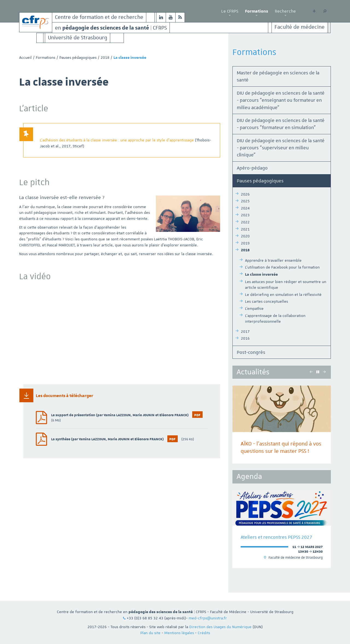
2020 (245, 236)
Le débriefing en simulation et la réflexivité (283, 295)
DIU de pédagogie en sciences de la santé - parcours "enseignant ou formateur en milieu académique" (281, 100)
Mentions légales (179, 633)
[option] (282, 425)
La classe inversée (261, 275)
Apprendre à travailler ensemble (273, 260)
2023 (245, 215)
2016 (245, 338)
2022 (245, 222)
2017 (245, 331)
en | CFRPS (111, 27)
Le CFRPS (230, 11)
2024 (245, 208)
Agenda (249, 477)
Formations (256, 11)
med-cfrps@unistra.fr (208, 618)
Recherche (285, 11)
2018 (105, 57)
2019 (245, 243)
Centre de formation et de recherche (99, 17)
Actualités (253, 372)
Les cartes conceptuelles (266, 301)
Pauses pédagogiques (78, 57)
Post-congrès (251, 352)
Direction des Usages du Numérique (220, 627)
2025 (245, 201)
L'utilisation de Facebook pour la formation (282, 267)
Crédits (204, 633)
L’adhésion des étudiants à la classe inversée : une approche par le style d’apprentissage (117, 140)
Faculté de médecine (300, 27)
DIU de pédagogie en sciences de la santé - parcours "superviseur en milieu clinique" (281, 148)
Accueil (25, 57)
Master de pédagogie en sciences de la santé (278, 76)
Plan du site (150, 633)
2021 (245, 229)
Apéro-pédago (252, 168)
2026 (245, 194)
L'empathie (254, 308)
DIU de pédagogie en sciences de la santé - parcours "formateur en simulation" (281, 124)
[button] (230, 16)
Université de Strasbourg (78, 38)
